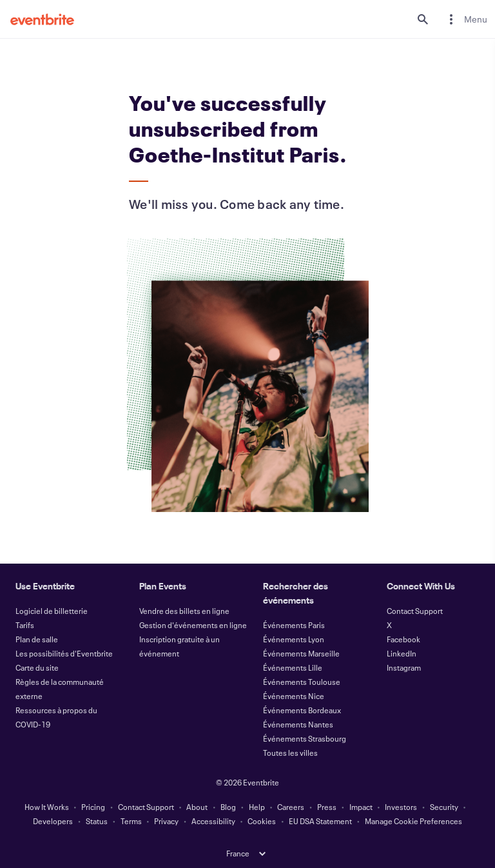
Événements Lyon (294, 639)
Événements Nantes (298, 724)
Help (257, 807)
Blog (228, 807)
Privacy (166, 821)
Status (97, 821)
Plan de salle (37, 639)
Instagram (404, 667)
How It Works (47, 807)
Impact (361, 807)
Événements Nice (294, 696)
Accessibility (213, 821)
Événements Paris (294, 625)
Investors (401, 807)
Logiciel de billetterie (52, 611)
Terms (131, 821)
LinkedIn (402, 653)
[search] (423, 19)
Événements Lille (293, 667)
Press (327, 807)
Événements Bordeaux (302, 710)
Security (444, 807)
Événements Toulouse (302, 682)
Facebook (403, 639)
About (197, 807)
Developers (53, 821)
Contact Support (415, 611)
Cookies (262, 821)
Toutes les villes (290, 753)
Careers (291, 807)
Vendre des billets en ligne (184, 611)
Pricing (93, 807)
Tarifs (25, 625)
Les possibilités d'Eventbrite (64, 653)
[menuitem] (465, 19)
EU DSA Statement (320, 821)
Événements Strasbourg (305, 738)
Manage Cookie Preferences (413, 821)
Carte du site (37, 667)
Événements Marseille (301, 653)
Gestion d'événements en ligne (193, 625)
